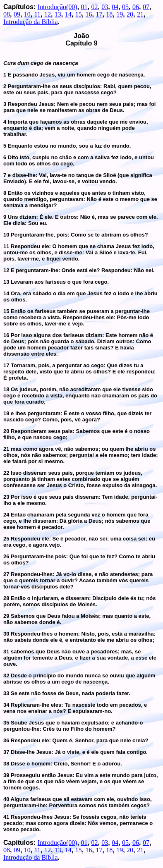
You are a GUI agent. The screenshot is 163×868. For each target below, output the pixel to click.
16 (89, 14)
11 (37, 14)
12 (48, 14)
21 (140, 14)
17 (99, 14)
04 (115, 7)
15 (79, 14)
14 (68, 14)
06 (136, 7)
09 (17, 14)
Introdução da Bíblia (31, 22)
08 (7, 14)
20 (130, 14)
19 (120, 14)
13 (58, 14)
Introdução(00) (58, 7)
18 (109, 14)
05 (125, 7)
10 (27, 14)
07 (146, 7)
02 (94, 7)
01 (84, 7)
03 (105, 7)
